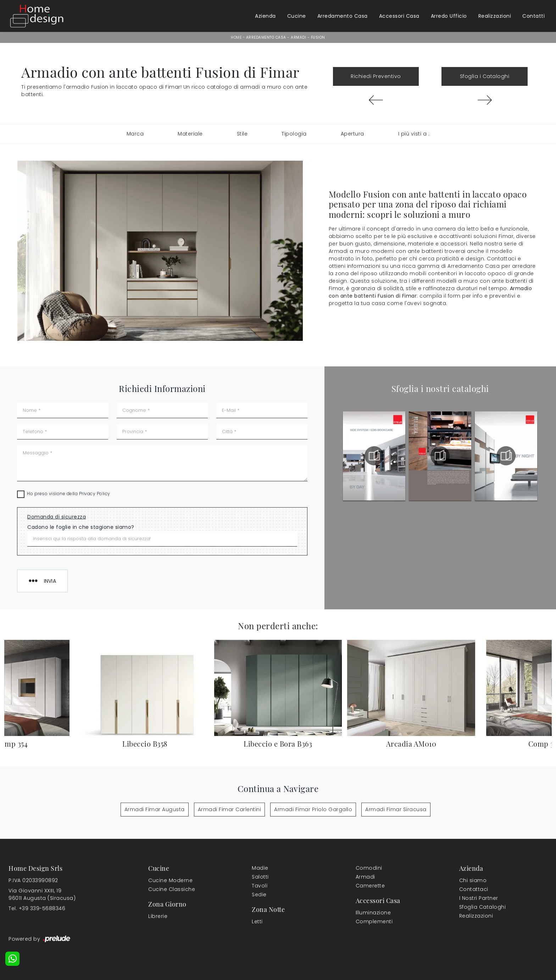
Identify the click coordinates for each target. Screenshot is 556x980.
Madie (260, 868)
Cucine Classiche (172, 889)
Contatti (533, 16)
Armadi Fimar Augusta (155, 809)
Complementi (374, 921)
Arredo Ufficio (449, 16)
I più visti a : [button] (414, 134)
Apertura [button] (352, 134)
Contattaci (474, 889)
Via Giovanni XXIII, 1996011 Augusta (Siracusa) (42, 894)
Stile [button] (242, 134)
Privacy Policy (95, 494)
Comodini (369, 868)
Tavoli (260, 886)
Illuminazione (373, 913)
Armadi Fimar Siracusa (396, 809)
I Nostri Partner (479, 898)
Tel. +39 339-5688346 (37, 908)
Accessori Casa (399, 16)
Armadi (298, 37)
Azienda (265, 16)
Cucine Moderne (170, 880)
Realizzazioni (495, 16)
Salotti (260, 877)
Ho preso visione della (69, 494)
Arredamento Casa (343, 16)
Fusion (318, 37)
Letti (257, 921)
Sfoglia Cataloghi (483, 907)
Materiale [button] (190, 134)
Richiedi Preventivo (376, 76)
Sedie (259, 895)
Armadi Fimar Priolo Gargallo (313, 809)
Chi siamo (473, 880)
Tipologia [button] (294, 134)
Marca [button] (135, 134)
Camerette (370, 886)
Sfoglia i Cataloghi (485, 76)
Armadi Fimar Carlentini (230, 809)
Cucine (297, 16)
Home (236, 37)
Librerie (158, 916)
